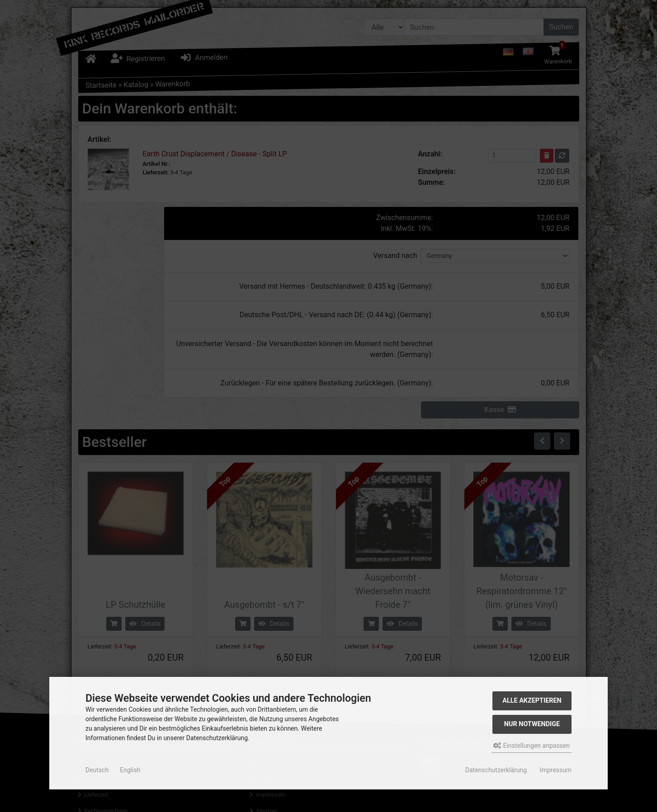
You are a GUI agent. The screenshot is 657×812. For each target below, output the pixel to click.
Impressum (556, 770)
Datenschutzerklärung (496, 770)
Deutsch (97, 770)
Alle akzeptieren (532, 701)
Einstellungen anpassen (532, 746)
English (130, 770)
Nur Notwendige (532, 724)
